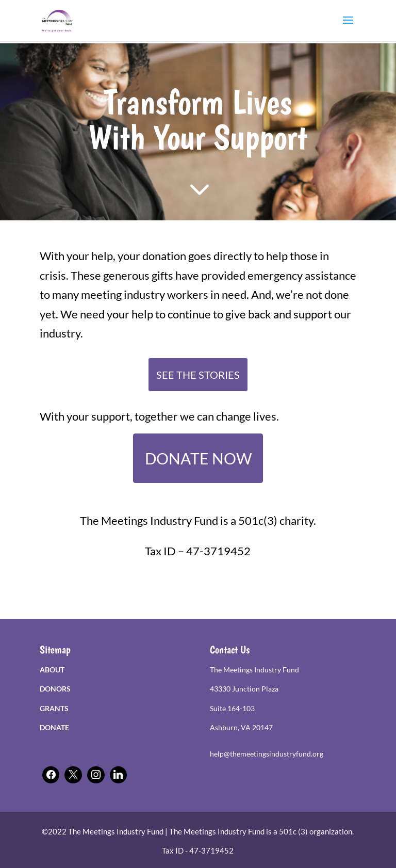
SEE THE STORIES (198, 375)
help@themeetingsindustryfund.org (267, 754)
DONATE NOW (198, 458)
